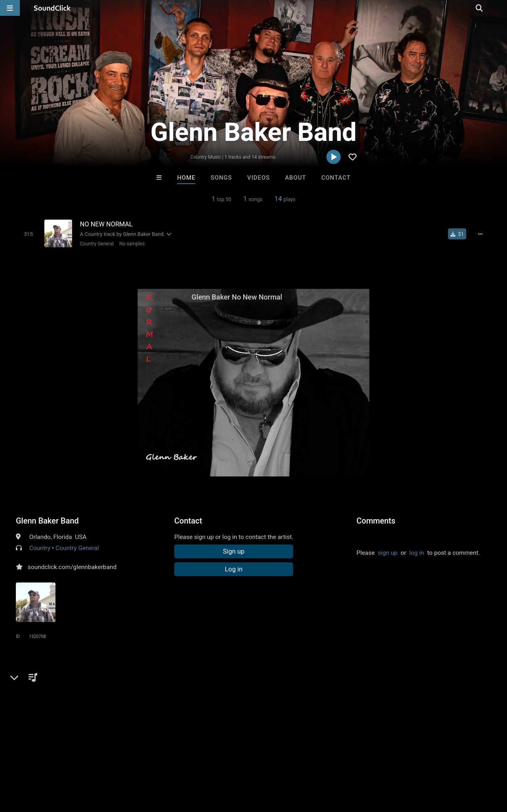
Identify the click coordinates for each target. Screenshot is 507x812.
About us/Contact (70, 765)
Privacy (189, 765)
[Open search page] (499, 8)
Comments (376, 520)
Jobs (109, 765)
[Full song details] (481, 234)
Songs (221, 178)
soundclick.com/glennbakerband (72, 567)
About (296, 178)
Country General (96, 243)
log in (416, 552)
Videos (258, 178)
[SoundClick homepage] (52, 8)
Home (186, 178)
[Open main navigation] (10, 8)
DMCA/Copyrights (147, 765)
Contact (336, 178)
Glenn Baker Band (47, 520)
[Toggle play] (28, 234)
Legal (214, 765)
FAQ (33, 765)
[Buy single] (458, 234)
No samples (131, 243)
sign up (388, 552)
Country (40, 548)
